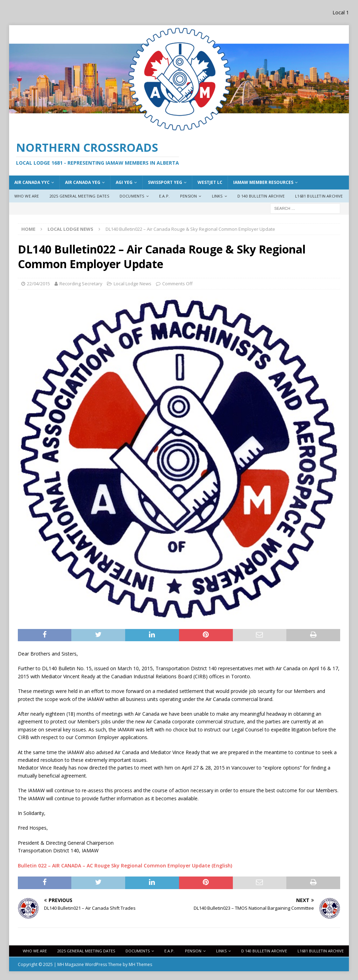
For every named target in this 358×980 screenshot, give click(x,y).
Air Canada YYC (32, 182)
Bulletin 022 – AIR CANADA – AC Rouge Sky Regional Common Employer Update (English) (125, 865)
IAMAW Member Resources (263, 182)
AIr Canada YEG (83, 182)
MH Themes (140, 964)
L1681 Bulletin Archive (319, 196)
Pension (188, 196)
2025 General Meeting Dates (79, 196)
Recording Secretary (81, 284)
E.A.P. (164, 196)
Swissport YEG (165, 182)
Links (217, 196)
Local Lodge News (133, 284)
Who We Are (27, 196)
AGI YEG (124, 182)
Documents (132, 196)
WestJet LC (210, 182)
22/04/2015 (38, 284)
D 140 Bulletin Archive (261, 196)
